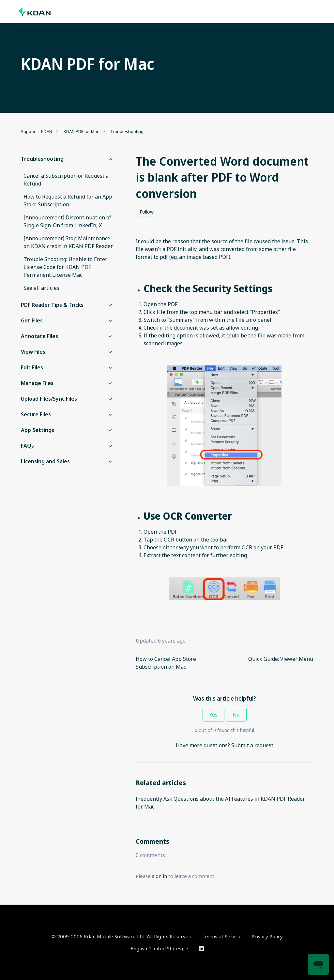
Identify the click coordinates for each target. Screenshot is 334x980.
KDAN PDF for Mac (81, 131)
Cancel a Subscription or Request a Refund (66, 180)
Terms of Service (222, 936)
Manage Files (37, 383)
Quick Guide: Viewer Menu (281, 659)
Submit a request (252, 745)
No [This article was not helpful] (236, 715)
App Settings (38, 430)
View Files (33, 352)
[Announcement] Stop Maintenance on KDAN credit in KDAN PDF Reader (68, 242)
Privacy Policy (267, 936)
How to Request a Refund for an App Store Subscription (68, 200)
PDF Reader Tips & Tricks (52, 305)
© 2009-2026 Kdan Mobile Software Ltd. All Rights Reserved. (122, 936)
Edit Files (32, 367)
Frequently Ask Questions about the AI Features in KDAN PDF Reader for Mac (220, 803)
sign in (159, 876)
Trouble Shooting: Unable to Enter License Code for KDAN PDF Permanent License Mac (65, 267)
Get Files (32, 320)
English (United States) (160, 948)
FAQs (27, 446)
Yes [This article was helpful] (213, 715)
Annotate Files (39, 336)
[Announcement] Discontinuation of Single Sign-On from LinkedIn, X (67, 221)
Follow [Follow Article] (147, 212)
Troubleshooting (127, 131)
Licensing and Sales (45, 461)
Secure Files (36, 414)
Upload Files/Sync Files (49, 399)
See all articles (41, 288)
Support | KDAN (37, 131)
